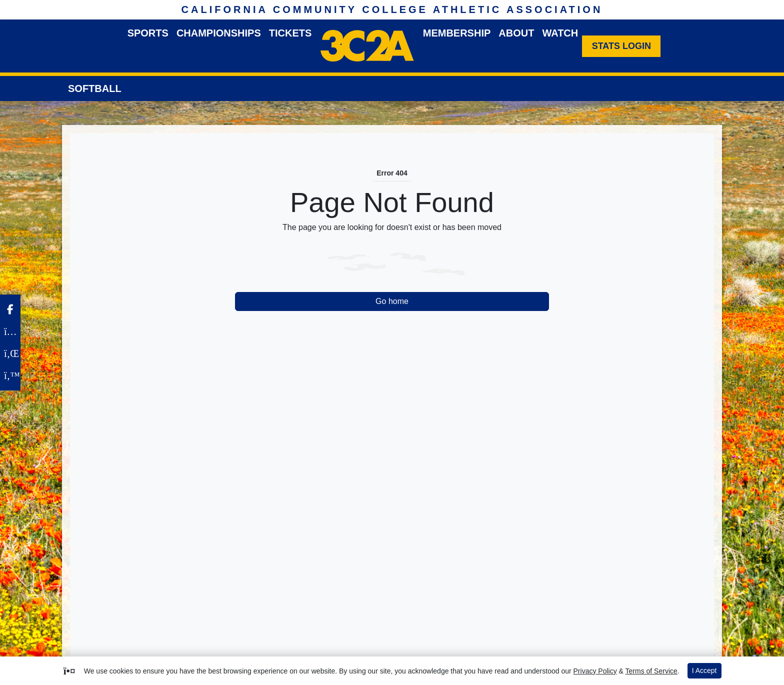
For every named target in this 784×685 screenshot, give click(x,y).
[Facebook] (10, 309)
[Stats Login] (621, 46)
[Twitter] (10, 375)
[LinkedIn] (10, 353)
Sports (148, 33)
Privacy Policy (595, 671)
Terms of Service (651, 671)
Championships (219, 33)
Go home (392, 301)
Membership (457, 33)
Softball (95, 88)
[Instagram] (10, 331)
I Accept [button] (704, 670)
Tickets (290, 33)
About (516, 33)
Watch (560, 33)
